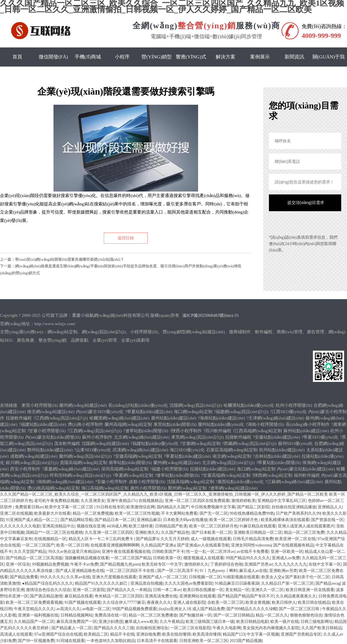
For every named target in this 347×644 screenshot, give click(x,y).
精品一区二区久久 (272, 615)
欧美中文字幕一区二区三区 (70, 507)
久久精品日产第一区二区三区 (287, 583)
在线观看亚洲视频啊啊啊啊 (115, 545)
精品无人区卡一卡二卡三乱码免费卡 (101, 539)
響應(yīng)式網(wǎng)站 (191, 66)
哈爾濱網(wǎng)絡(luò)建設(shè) (119, 418)
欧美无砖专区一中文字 (162, 564)
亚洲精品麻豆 (149, 520)
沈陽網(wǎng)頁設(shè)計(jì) (196, 405)
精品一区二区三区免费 (304, 532)
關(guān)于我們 (329, 66)
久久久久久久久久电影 (20, 526)
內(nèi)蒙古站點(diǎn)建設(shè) (306, 469)
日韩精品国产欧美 (171, 526)
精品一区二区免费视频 (93, 513)
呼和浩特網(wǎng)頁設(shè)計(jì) (80, 475)
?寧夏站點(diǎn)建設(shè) (149, 412)
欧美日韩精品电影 (252, 622)
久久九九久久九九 (291, 564)
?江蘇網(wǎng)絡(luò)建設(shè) (294, 482)
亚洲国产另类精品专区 (301, 634)
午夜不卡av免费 (84, 564)
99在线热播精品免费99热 (252, 513)
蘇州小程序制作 (97, 437)
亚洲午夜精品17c (122, 501)
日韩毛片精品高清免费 (253, 539)
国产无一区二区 (214, 513)
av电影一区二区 (96, 609)
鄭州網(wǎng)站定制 (187, 488)
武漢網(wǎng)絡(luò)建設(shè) (140, 450)
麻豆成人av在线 (253, 571)
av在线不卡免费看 (253, 552)
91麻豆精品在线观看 (258, 526)
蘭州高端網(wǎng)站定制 (128, 424)
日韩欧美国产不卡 (168, 552)
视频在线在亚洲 (91, 526)
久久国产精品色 (175, 532)
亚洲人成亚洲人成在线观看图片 (306, 526)
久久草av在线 (78, 577)
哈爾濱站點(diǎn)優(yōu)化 (249, 405)
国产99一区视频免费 (36, 641)
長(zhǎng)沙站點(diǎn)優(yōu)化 (138, 405)
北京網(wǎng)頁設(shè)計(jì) (228, 463)
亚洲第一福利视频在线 (38, 615)
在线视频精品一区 (50, 539)
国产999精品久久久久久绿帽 (252, 609)
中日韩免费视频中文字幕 (213, 507)
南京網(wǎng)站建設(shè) (51, 412)
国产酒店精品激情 (46, 596)
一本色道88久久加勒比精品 (111, 641)
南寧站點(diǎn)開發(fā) (130, 463)
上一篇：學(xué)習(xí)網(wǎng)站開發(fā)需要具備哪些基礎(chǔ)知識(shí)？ (62, 259)
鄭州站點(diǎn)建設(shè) (50, 450)
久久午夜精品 (172, 622)
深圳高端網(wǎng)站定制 (125, 469)
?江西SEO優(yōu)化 (289, 412)
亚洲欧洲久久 (147, 532)
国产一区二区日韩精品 (234, 615)
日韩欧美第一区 (167, 558)
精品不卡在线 (122, 634)
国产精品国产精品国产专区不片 (246, 596)
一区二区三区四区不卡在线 (131, 571)
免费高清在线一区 (111, 615)
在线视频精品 (151, 501)
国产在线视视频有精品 (294, 545)
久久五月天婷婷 (175, 539)
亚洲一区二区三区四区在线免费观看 (197, 501)
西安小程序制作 (25, 469)
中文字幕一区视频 (263, 634)
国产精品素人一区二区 (72, 628)
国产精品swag (328, 583)
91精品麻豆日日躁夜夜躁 (237, 583)
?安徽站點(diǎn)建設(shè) (276, 437)
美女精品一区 (237, 590)
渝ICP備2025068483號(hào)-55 (211, 315)
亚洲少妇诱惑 (111, 622)
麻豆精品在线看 (79, 596)
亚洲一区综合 (18, 564)
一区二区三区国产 (38, 545)
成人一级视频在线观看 (211, 539)
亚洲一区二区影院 (89, 590)
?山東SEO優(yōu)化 (93, 450)
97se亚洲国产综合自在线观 (58, 634)
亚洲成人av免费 (286, 558)
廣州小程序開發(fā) (148, 488)
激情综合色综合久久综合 (48, 590)
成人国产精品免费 (208, 609)
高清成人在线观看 (16, 634)
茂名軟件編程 (67, 444)
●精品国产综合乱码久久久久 (47, 583)
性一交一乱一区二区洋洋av (210, 552)
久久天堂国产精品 (30, 552)
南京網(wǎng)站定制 (232, 456)
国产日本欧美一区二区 (212, 532)
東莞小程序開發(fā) (40, 405)
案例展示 (260, 57)
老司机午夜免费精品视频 (56, 501)
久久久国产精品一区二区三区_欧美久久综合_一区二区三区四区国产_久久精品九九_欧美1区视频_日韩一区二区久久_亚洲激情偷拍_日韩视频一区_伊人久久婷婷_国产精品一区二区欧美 (164, 494)
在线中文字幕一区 (325, 564)
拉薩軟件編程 (19, 418)
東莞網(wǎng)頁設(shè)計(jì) (198, 437)
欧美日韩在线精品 (314, 602)
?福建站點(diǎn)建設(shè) (43, 424)
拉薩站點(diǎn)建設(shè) (213, 469)
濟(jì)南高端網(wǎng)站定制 (53, 488)
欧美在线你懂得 (176, 634)
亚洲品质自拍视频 (147, 583)
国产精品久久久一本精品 (129, 590)
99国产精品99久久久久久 (248, 558)
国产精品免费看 (24, 577)
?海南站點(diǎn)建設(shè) (222, 418)
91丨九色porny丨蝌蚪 (218, 571)
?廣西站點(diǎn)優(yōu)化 (240, 482)
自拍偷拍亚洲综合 (152, 628)
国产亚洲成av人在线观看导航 (203, 545)
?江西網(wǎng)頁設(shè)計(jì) (61, 418)
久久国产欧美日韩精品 (322, 628)
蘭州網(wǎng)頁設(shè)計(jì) (85, 456)
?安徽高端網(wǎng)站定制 (138, 456)
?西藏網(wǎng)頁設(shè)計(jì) (249, 444)
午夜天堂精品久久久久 (34, 609)
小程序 (122, 57)
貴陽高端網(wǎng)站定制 (84, 463)
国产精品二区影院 (253, 507)
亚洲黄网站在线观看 (198, 596)
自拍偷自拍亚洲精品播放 (294, 507)
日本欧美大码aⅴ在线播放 (185, 520)
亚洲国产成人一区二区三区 (163, 577)
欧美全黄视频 (258, 602)
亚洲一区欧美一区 (287, 552)
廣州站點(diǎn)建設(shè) (174, 418)
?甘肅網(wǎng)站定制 (200, 444)
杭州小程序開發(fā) (294, 405)
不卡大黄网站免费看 (179, 513)
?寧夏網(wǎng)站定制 (133, 475)
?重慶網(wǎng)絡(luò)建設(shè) (71, 469)
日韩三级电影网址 (317, 622)
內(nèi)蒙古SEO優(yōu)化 (100, 412)
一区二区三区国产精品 (131, 558)
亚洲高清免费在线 (161, 596)
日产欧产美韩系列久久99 (298, 513)
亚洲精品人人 (330, 507)
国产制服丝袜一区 (195, 615)
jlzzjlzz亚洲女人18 (174, 609)
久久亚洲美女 (93, 501)
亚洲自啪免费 (148, 634)
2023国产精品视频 (246, 641)
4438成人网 (117, 526)
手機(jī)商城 (88, 57)
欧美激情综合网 (141, 507)
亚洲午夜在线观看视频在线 (126, 552)
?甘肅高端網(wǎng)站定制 (226, 475)
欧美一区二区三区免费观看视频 (34, 602)
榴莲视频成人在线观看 (204, 558)
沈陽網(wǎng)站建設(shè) (105, 444)
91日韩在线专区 (110, 507)
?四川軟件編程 (217, 431)
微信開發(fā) (53, 57)
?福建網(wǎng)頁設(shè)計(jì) (241, 412)
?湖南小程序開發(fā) (265, 424)
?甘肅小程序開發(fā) (46, 431)
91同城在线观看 (71, 641)
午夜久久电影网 (227, 628)
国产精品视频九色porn (120, 564)
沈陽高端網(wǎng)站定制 (191, 482)
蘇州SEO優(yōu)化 (296, 444)
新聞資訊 (294, 57)
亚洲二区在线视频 (16, 513)
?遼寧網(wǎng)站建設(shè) (233, 488)
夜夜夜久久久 (159, 602)
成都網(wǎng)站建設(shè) (34, 456)
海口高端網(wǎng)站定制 (105, 488)
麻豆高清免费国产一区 (77, 622)
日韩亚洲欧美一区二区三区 (204, 641)
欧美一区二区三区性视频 (137, 513)
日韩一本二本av (167, 590)
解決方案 (226, 57)
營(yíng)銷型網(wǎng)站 (157, 66)
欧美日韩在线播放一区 (203, 590)
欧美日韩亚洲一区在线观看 (310, 590)
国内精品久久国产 (173, 507)
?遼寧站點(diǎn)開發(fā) (146, 431)
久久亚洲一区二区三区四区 (109, 532)
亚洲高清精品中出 (58, 526)
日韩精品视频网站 (77, 615)
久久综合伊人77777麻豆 (124, 602)
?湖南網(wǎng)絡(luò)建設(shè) (65, 482)
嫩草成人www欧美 (141, 622)
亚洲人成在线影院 (189, 602)
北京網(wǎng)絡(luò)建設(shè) (142, 437)
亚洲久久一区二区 (267, 590)
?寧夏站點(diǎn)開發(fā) (279, 463)
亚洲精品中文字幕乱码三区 (282, 501)
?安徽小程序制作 (111, 482)
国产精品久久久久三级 (114, 628)
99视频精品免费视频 (50, 564)
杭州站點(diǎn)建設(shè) (282, 450)
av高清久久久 (68, 609)
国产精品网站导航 (77, 520)
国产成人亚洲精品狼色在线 (80, 571)
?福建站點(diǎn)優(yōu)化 (154, 444)
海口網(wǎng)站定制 (193, 412)
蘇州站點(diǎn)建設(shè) (306, 431)
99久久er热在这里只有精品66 (74, 552)
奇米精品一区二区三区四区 (119, 596)
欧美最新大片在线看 (52, 513)
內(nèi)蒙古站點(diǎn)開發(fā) (53, 437)
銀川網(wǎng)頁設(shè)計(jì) (32, 463)
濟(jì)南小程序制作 (85, 424)
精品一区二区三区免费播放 (153, 615)
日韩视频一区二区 (205, 577)
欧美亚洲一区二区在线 (295, 539)
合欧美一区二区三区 (226, 602)
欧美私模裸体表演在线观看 (285, 520)
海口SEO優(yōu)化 (187, 450)
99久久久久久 (52, 577)
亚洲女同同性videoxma (251, 545)
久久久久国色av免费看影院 (189, 583)
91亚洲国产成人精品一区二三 (32, 520)
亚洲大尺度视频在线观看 (114, 577)
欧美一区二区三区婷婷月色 (234, 520)
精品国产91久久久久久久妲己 (102, 583)
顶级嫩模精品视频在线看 (87, 558)
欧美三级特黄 (141, 526)
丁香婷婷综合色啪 (226, 564)
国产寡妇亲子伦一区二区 (307, 577)
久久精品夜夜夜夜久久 (296, 596)
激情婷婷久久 (196, 564)
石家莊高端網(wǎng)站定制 (232, 450)
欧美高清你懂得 (207, 634)
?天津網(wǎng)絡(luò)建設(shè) (276, 418)
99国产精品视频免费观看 (134, 609)
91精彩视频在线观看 (241, 577)
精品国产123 (234, 634)
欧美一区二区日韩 (73, 545)
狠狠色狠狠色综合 (306, 615)
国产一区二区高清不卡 (178, 571)
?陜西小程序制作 (186, 431)
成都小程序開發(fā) (147, 482)
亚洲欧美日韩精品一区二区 (258, 532)
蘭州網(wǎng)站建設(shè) (83, 405)
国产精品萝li (147, 539)
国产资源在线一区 (327, 520)
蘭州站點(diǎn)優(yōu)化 (221, 424)
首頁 (17, 57)
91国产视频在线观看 (83, 602)
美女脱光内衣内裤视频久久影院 (271, 628)
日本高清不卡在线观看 (157, 641)
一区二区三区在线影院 (191, 628)
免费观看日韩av (29, 507)
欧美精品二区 (96, 634)
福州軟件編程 (307, 475)
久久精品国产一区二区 (34, 622)
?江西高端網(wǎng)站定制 (257, 431)
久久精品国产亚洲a (158, 545)
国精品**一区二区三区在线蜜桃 (54, 532)
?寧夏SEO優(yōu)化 (320, 437)
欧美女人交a (272, 577)
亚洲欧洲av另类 (283, 571)
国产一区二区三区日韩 (300, 609)
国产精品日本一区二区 (115, 520)
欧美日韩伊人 (284, 602)
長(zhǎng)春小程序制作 (308, 424)
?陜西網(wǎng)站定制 (272, 475)
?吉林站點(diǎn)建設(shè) (276, 456)
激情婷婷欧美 (243, 501)
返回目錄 (126, 238)
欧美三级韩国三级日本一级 (210, 622)
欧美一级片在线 (285, 622)
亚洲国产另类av (258, 564)
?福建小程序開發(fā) (169, 469)
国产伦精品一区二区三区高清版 (34, 558)
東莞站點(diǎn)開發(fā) (175, 424)
